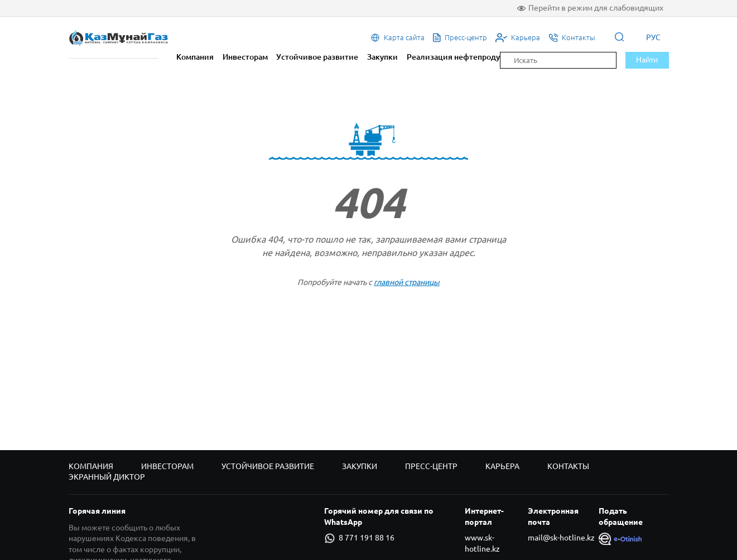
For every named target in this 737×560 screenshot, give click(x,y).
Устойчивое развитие (317, 57)
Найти (647, 60)
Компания (195, 57)
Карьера (502, 466)
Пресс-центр (431, 466)
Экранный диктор (107, 477)
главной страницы (407, 282)
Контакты (568, 466)
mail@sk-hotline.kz (561, 538)
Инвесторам (245, 57)
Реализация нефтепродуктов (462, 57)
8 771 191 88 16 (359, 538)
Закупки (382, 57)
